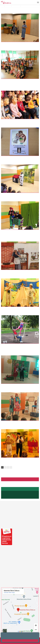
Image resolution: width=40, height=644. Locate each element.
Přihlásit (7, 641)
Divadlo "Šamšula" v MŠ (8, 385)
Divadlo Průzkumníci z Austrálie (10, 308)
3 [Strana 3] (8, 467)
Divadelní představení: (27, 6)
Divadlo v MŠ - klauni (7, 43)
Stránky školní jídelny (7, 489)
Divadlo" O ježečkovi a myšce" (10, 157)
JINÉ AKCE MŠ (16, 6)
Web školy (37, 639)
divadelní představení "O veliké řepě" (11, 459)
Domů (2, 6)
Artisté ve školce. (6, 345)
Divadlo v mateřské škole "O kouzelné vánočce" (14, 422)
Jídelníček (6, 492)
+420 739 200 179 (5, 566)
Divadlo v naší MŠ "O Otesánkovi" (11, 271)
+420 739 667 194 (6, 495)
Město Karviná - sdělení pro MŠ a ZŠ (15, 523)
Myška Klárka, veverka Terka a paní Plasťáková (14, 80)
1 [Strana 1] (2, 467)
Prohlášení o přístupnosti (15, 641)
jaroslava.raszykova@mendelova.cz (12, 497)
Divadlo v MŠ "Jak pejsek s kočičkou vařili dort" (14, 194)
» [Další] (11, 467)
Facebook (5, 479)
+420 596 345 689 (8, 494)
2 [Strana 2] (5, 467)
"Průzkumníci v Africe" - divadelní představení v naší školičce (18, 120)
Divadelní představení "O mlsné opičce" (12, 231)
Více (2, 48)
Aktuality (9, 479)
